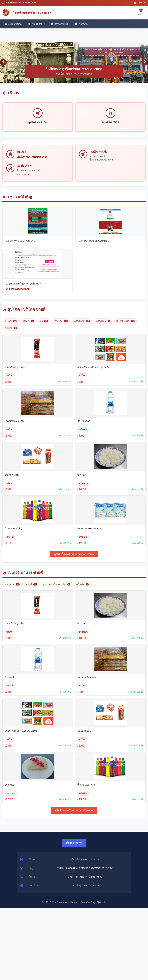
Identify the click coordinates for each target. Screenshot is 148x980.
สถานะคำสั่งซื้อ (62, 25)
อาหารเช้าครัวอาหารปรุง (57, 587)
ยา (44, 324)
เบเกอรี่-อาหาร (38, 25)
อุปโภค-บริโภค (14, 25)
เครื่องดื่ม (61, 324)
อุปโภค (11, 324)
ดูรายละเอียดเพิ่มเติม (18, 292)
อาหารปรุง (12, 587)
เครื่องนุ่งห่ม (82, 324)
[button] (3, 65)
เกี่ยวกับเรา (74, 846)
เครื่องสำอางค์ (125, 324)
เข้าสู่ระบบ (84, 25)
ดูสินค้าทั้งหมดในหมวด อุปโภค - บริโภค (74, 557)
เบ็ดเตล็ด (11, 331)
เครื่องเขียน (103, 324)
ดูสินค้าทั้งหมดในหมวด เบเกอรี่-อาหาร (74, 813)
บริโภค (28, 324)
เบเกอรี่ (31, 587)
